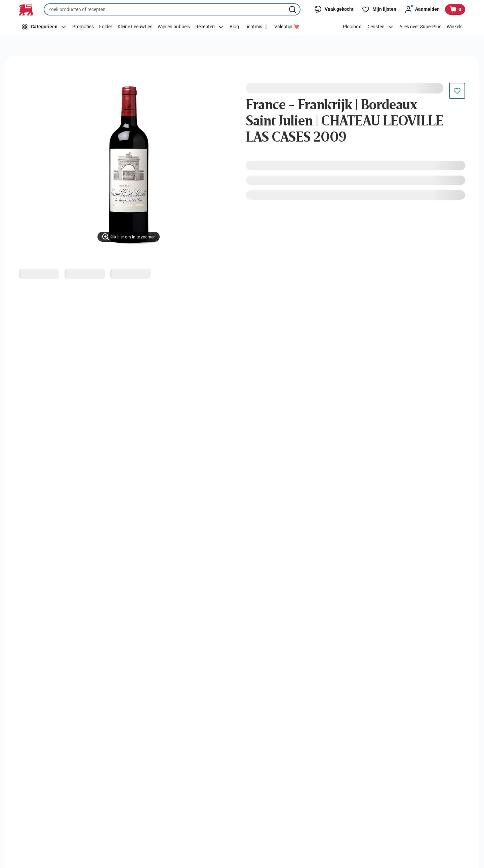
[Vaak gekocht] (334, 9)
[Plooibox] (352, 27)
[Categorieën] (44, 27)
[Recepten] (210, 27)
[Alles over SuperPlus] (420, 27)
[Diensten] (380, 27)
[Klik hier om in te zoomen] (129, 237)
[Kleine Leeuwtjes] (135, 27)
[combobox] (172, 9)
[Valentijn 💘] (287, 27)
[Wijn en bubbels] (174, 27)
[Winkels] (455, 27)
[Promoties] (83, 27)
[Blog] (234, 27)
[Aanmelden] (422, 9)
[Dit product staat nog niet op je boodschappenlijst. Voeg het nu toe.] (457, 91)
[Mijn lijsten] (379, 9)
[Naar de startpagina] (26, 10)
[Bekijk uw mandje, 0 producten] (455, 9)
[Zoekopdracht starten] (293, 9)
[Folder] (106, 27)
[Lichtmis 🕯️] (257, 27)
